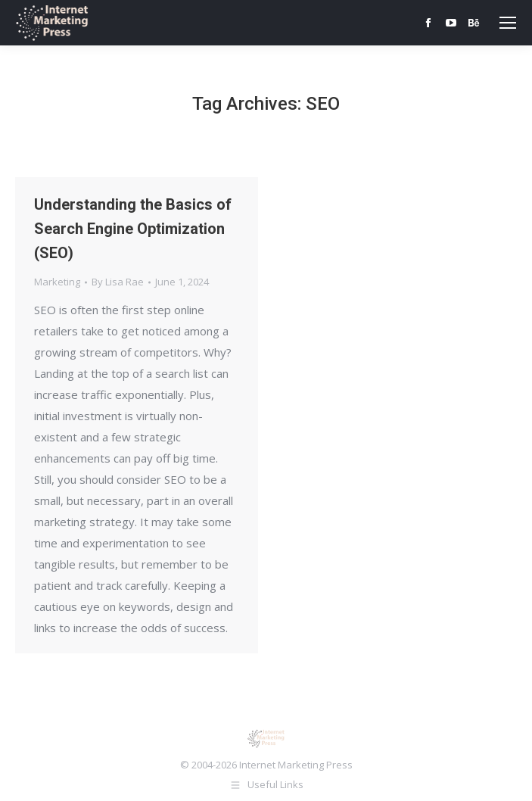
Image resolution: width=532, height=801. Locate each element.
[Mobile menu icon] (508, 23)
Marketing (57, 282)
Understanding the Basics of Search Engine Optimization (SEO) (133, 229)
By (118, 282)
